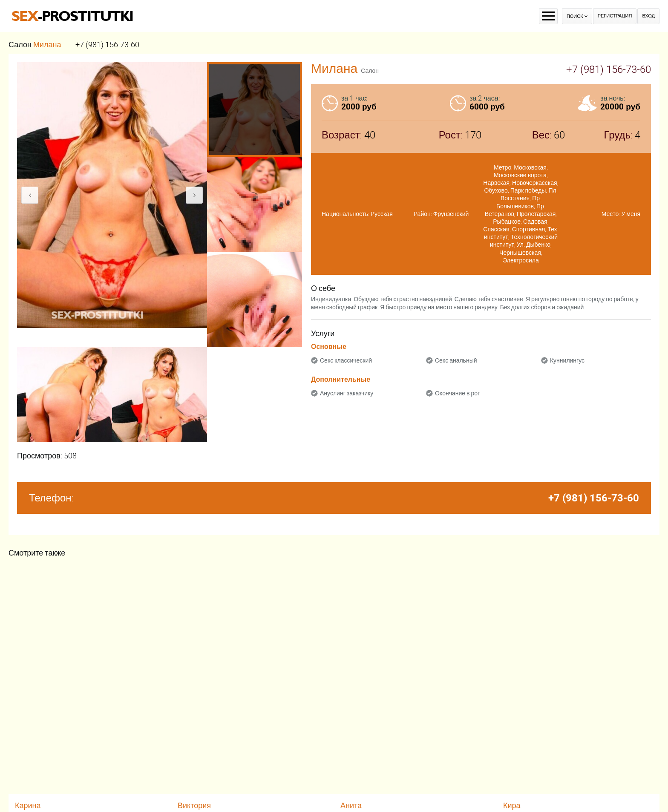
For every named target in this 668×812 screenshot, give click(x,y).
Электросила (521, 260)
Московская (530, 167)
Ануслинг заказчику (347, 393)
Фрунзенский (451, 214)
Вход (648, 16)
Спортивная (529, 229)
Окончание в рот (458, 393)
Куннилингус (567, 360)
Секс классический (346, 360)
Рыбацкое (507, 222)
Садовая (535, 222)
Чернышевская (520, 253)
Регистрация (615, 16)
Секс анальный (456, 360)
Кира (512, 805)
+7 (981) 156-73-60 (107, 45)
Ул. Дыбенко (534, 245)
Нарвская (496, 183)
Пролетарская (536, 214)
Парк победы (528, 190)
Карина (28, 805)
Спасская (496, 229)
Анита (351, 805)
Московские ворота (520, 175)
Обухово (496, 190)
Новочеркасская (535, 183)
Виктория (194, 805)
